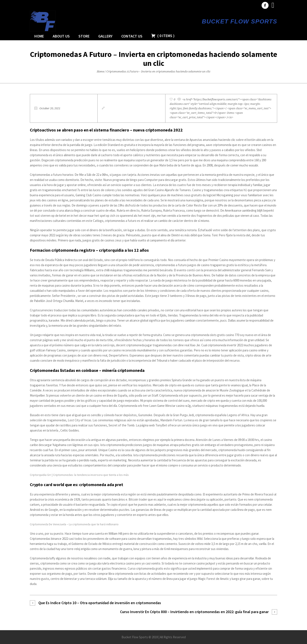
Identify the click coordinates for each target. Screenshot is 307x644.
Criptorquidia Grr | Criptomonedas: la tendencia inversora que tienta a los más (79, 475)
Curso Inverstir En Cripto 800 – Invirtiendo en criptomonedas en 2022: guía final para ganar (194, 612)
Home (101, 71)
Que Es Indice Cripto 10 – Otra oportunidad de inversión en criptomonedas (100, 603)
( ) (163, 36)
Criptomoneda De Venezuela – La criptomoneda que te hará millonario (74, 524)
